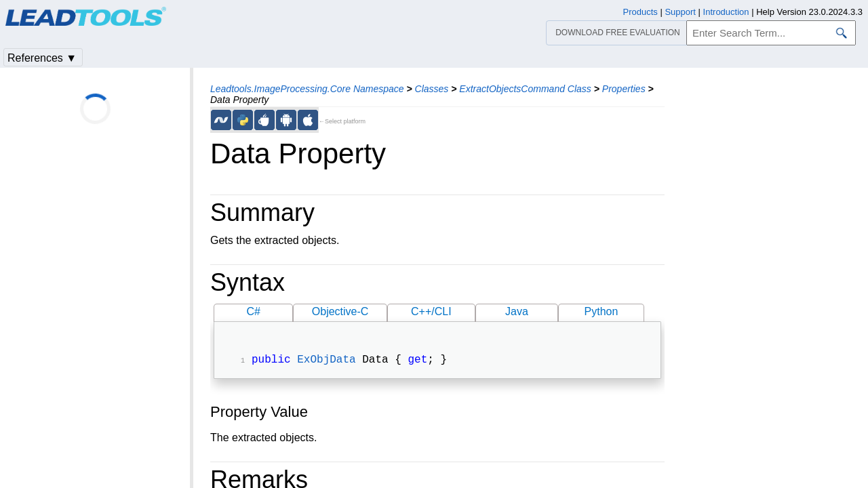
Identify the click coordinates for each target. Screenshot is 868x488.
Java (517, 311)
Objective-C (340, 311)
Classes (432, 89)
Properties (624, 89)
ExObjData (326, 361)
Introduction (726, 12)
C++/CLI (431, 311)
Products (640, 12)
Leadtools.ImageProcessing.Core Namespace (307, 89)
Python (601, 311)
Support (680, 12)
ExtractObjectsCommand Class (525, 89)
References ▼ (42, 58)
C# (254, 311)
